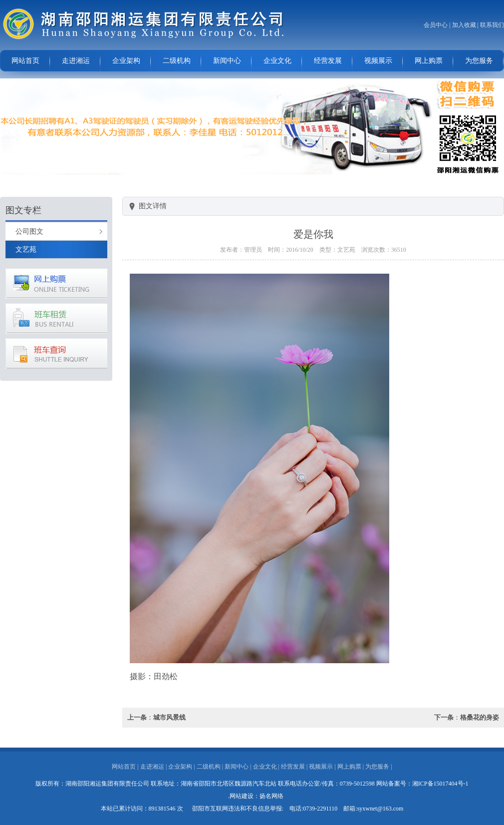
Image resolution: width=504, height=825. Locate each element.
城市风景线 (169, 717)
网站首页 (25, 61)
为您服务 (479, 61)
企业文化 (277, 61)
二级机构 (177, 61)
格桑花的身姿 (480, 717)
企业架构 (126, 61)
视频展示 (378, 61)
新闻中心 (227, 61)
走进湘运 (76, 61)
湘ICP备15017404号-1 (440, 784)
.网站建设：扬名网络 (256, 796)
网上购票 (429, 61)
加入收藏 (464, 25)
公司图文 (29, 231)
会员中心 (436, 25)
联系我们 (492, 25)
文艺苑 (26, 249)
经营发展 (328, 61)
